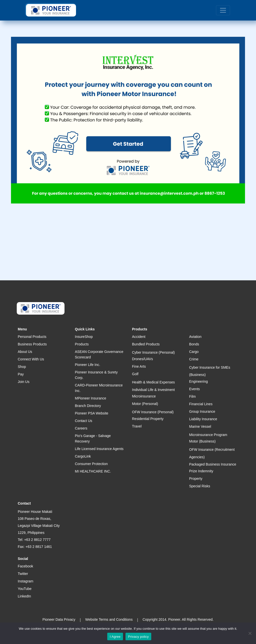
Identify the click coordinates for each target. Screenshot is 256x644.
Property (196, 479)
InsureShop (84, 337)
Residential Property (148, 419)
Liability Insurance (203, 419)
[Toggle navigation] (223, 10)
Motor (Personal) (145, 404)
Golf (135, 374)
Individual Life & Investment (153, 390)
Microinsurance (144, 396)
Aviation (195, 337)
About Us (25, 352)
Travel (137, 426)
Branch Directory (88, 406)
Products (82, 344)
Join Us (24, 382)
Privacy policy (138, 637)
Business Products (32, 344)
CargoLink (83, 456)
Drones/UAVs (142, 359)
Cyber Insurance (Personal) (153, 352)
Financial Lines (201, 404)
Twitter (23, 574)
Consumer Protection (91, 464)
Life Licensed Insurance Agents (99, 449)
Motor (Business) (202, 441)
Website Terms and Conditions (109, 619)
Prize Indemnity (201, 471)
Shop (22, 367)
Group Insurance (202, 411)
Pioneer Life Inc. (88, 365)
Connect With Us (31, 359)
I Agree (115, 637)
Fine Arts (139, 366)
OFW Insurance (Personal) (153, 412)
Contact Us (84, 421)
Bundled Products (146, 344)
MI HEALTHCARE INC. (93, 471)
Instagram (25, 581)
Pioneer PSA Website (92, 413)
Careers (81, 428)
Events (195, 389)
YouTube (25, 589)
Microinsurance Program (208, 435)
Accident (139, 337)
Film (192, 396)
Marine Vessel (200, 426)
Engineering (199, 381)
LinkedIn (24, 596)
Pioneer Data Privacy (59, 619)
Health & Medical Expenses (153, 382)
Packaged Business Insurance (213, 464)
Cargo (194, 352)
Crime (194, 359)
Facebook (25, 566)
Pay (21, 374)
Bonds (194, 344)
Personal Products (32, 337)
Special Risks (200, 486)
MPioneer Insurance (91, 398)
